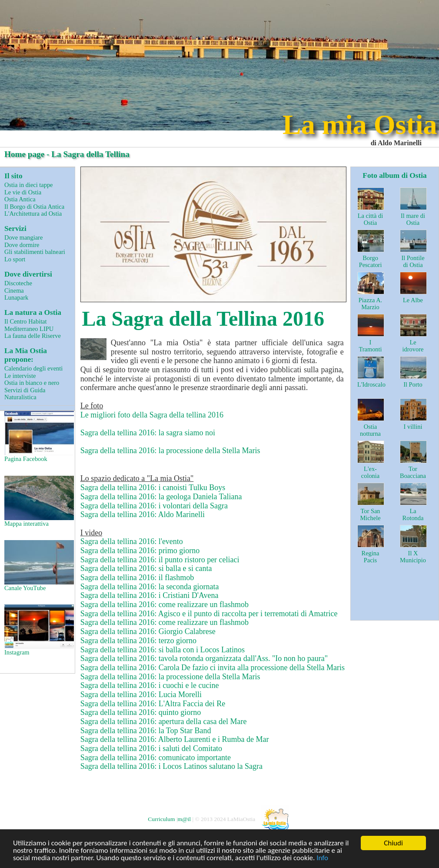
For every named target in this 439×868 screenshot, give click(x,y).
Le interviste (20, 376)
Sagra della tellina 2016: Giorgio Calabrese (148, 631)
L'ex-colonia (370, 472)
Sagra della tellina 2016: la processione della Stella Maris (170, 451)
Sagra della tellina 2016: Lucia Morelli (141, 694)
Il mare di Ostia (413, 219)
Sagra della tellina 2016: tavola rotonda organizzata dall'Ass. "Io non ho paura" (204, 658)
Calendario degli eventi (33, 368)
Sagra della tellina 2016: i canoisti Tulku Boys (153, 487)
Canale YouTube (38, 566)
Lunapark (16, 297)
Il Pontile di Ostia (413, 262)
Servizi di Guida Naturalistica (25, 394)
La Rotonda (413, 515)
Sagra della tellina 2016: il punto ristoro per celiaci (160, 560)
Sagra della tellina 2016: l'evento (132, 541)
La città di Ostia (370, 219)
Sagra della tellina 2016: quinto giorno (141, 712)
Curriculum (161, 819)
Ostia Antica (20, 199)
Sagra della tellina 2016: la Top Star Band (146, 731)
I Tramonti (370, 346)
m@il (184, 819)
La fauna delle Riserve (33, 336)
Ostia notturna (370, 430)
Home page (24, 154)
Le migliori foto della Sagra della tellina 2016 (152, 415)
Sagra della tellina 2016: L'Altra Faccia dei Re (153, 704)
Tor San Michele (370, 515)
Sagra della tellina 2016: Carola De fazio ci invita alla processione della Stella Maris (213, 668)
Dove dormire (22, 245)
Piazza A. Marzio (370, 304)
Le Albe (413, 300)
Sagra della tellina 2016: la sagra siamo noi (148, 433)
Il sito (13, 176)
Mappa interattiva (38, 501)
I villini (413, 427)
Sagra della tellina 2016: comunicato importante (156, 758)
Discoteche (18, 283)
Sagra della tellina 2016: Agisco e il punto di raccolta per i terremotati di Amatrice (209, 614)
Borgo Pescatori (371, 262)
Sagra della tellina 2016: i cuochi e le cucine (150, 685)
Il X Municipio (413, 557)
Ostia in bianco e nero (32, 383)
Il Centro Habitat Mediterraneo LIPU (29, 325)
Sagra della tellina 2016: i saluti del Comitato (151, 748)
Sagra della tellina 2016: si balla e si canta (146, 568)
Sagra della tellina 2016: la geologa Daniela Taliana (161, 497)
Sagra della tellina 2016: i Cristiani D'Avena (150, 595)
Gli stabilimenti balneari (35, 252)
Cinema (14, 290)
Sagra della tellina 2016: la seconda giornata (150, 587)
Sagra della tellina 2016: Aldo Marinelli (143, 514)
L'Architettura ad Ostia (33, 214)
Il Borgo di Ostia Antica (34, 207)
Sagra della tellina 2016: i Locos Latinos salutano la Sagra (171, 766)
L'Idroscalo (371, 384)
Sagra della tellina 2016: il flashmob (137, 578)
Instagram (38, 630)
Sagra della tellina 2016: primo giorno (140, 551)
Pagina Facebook (38, 437)
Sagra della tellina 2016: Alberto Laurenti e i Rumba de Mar (175, 739)
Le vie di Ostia (23, 192)
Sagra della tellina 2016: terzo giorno (138, 641)
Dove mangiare (23, 237)
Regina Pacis (371, 557)
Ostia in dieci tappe (29, 185)
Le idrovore (413, 346)
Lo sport (15, 259)
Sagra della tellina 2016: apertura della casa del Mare (164, 721)
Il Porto (413, 384)
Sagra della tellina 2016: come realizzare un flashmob (165, 604)
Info (322, 858)
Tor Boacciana (413, 472)
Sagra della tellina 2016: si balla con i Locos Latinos (163, 650)
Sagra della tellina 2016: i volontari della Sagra (154, 506)
